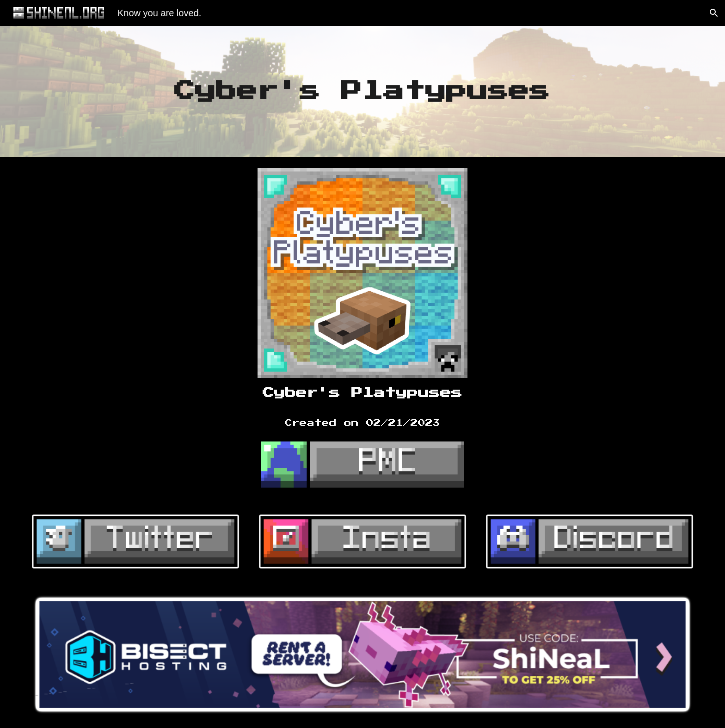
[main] (363, 92)
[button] (714, 13)
